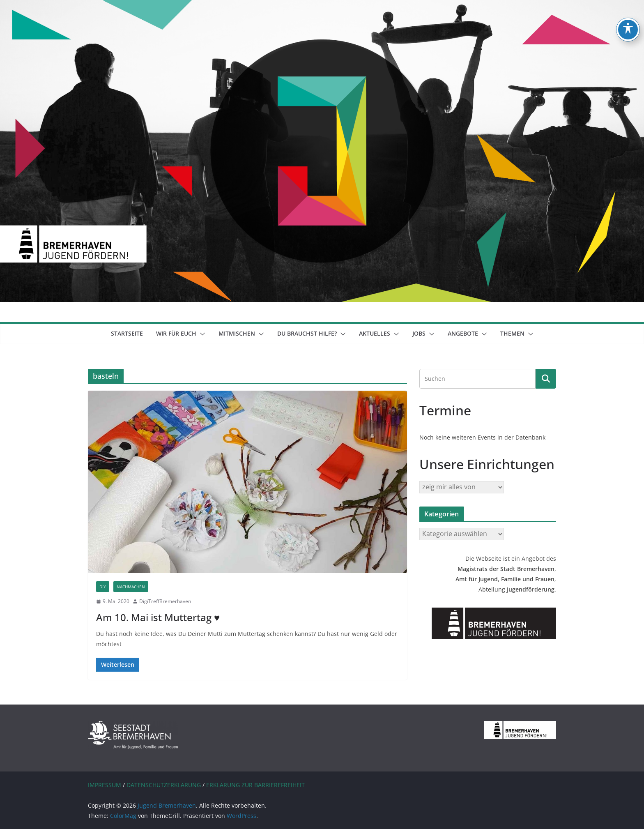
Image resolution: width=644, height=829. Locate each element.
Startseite (127, 333)
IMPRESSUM (105, 785)
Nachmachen (131, 587)
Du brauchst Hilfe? (307, 333)
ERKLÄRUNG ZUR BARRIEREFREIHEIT (255, 785)
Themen (512, 333)
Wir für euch (176, 333)
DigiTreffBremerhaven (165, 601)
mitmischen (237, 333)
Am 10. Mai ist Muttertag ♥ (158, 617)
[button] (201, 334)
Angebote (463, 333)
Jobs (419, 333)
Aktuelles (375, 333)
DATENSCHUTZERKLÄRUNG (164, 785)
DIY (103, 587)
